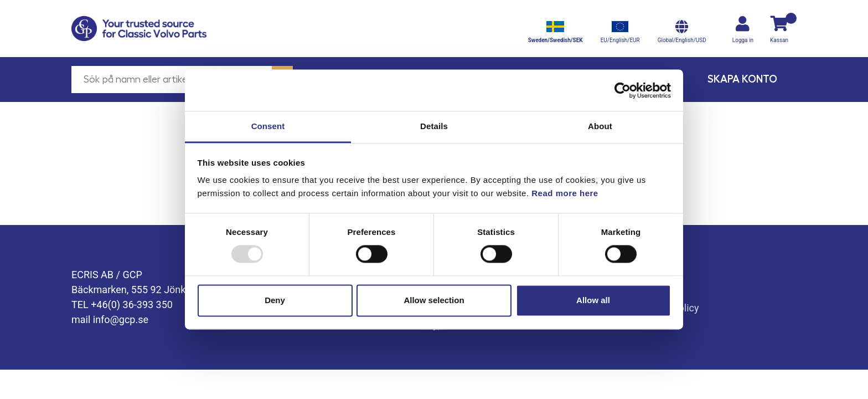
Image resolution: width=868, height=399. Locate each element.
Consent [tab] (268, 126)
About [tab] (600, 126)
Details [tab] (434, 126)
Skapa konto (742, 79)
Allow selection (434, 300)
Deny (275, 300)
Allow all (593, 300)
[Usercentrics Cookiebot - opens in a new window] (622, 90)
